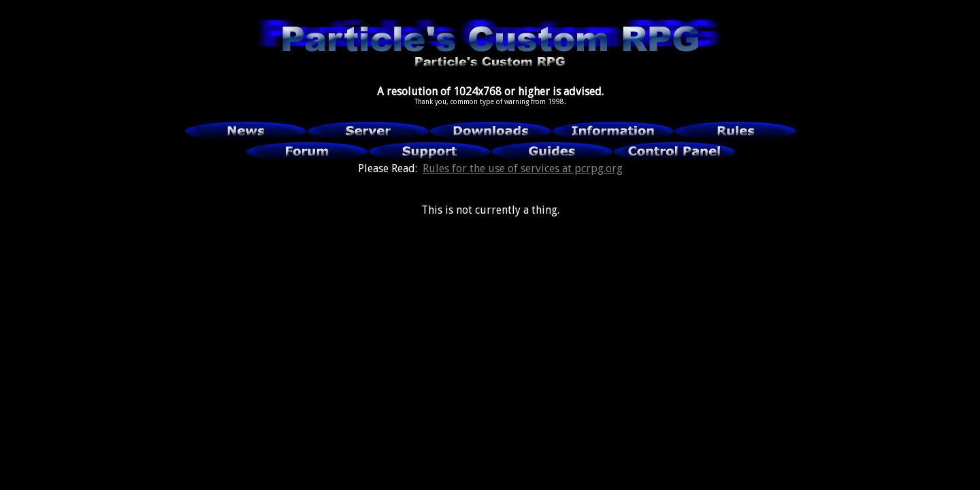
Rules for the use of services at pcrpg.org (523, 168)
